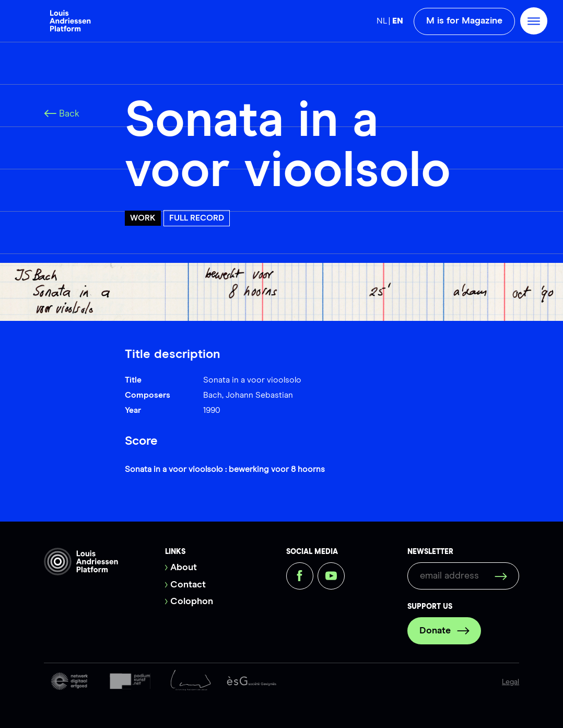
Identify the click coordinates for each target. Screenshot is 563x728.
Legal (511, 682)
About (184, 568)
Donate (444, 631)
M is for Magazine (464, 21)
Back (62, 114)
